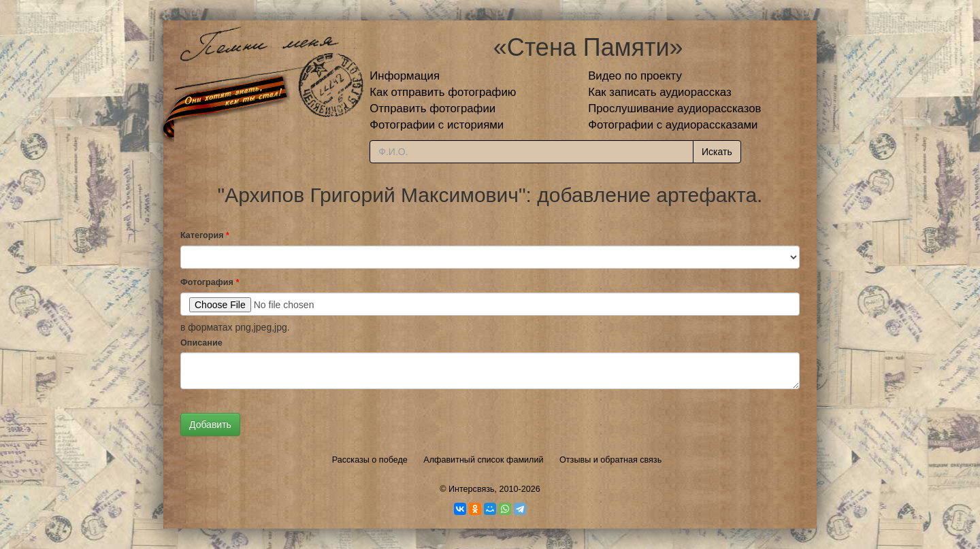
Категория (205, 235)
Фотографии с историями (437, 125)
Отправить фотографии (432, 109)
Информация (405, 76)
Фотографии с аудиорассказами (673, 125)
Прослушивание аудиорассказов (674, 109)
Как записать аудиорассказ (660, 92)
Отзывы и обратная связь (610, 460)
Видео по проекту (635, 76)
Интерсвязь (472, 489)
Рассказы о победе (370, 460)
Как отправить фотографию (443, 92)
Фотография (210, 282)
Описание (201, 343)
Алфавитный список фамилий (483, 460)
